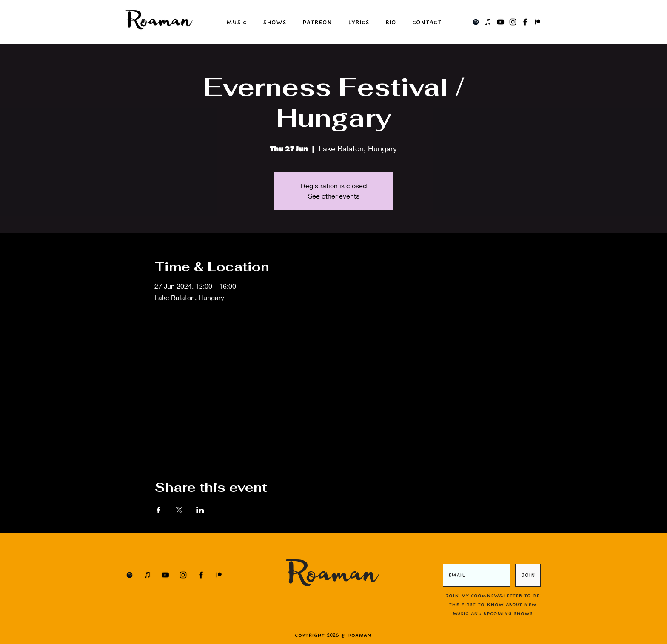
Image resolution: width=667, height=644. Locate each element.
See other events (334, 196)
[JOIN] (528, 575)
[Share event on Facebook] (158, 510)
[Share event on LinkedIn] (200, 510)
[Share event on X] (179, 510)
